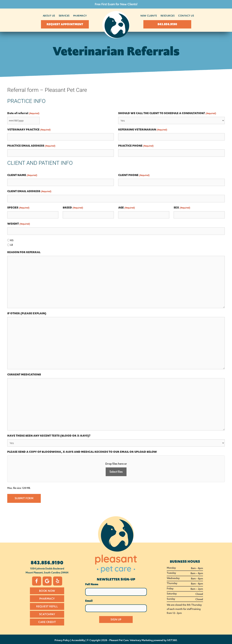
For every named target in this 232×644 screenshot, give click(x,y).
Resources (168, 16)
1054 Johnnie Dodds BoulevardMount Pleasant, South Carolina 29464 (47, 570)
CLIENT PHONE (134, 175)
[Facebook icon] (37, 581)
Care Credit (47, 622)
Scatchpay (47, 614)
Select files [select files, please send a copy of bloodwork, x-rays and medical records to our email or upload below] (116, 472)
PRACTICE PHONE (136, 146)
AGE (127, 208)
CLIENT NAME (22, 175)
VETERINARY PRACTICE (29, 130)
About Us (49, 16)
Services (64, 16)
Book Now (47, 591)
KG (12, 240)
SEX (182, 208)
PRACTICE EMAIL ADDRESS (31, 146)
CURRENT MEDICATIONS (24, 375)
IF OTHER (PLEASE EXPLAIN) (27, 313)
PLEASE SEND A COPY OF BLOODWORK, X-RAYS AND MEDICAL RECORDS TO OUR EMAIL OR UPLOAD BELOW (82, 452)
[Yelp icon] (58, 581)
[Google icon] (47, 581)
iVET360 (172, 640)
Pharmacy (80, 16)
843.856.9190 (47, 563)
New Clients (149, 16)
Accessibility (78, 640)
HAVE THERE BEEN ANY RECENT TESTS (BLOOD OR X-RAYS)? (49, 436)
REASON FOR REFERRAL (24, 252)
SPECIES (18, 208)
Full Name (92, 584)
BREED (73, 208)
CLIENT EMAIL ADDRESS (29, 191)
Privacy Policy (62, 640)
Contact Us (186, 16)
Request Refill (47, 606)
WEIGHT (19, 224)
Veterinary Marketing (141, 640)
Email (89, 601)
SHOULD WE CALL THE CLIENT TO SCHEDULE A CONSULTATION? (167, 113)
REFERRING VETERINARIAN (143, 130)
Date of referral (23, 113)
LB (12, 245)
